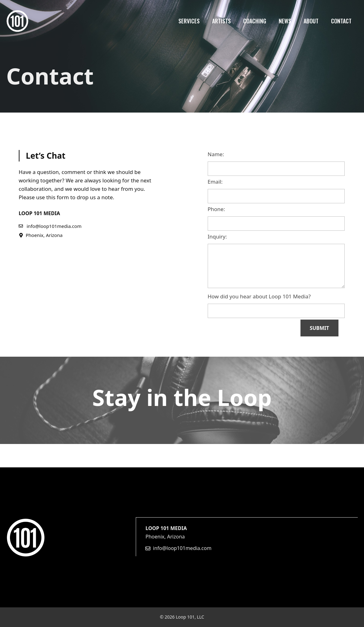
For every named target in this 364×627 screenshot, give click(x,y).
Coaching (255, 21)
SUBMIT (319, 328)
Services (189, 21)
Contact (341, 21)
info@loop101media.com (182, 548)
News (285, 21)
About (311, 21)
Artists (221, 21)
